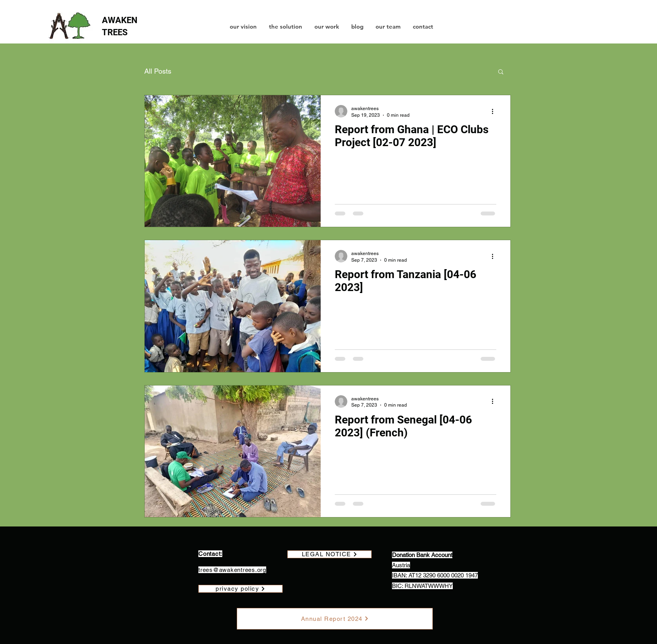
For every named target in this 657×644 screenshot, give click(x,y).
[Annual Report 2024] (335, 619)
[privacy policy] (240, 589)
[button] (501, 72)
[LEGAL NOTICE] (329, 554)
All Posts (158, 71)
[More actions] (495, 111)
